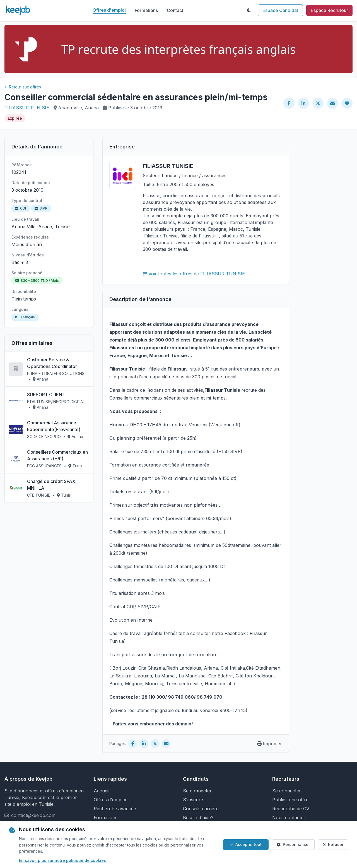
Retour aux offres (23, 87)
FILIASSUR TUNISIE (27, 108)
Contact (175, 10)
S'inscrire (193, 800)
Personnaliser (293, 844)
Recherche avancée (115, 809)
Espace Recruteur (329, 10)
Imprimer (270, 744)
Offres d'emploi (109, 10)
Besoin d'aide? (198, 817)
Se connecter (197, 791)
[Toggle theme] (249, 10)
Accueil (102, 791)
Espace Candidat (280, 10)
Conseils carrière (201, 809)
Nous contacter (289, 817)
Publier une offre (290, 800)
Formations (146, 10)
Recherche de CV (291, 809)
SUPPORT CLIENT (46, 395)
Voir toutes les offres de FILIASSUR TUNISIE (194, 274)
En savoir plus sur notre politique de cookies (62, 860)
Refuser (333, 844)
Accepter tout (246, 844)
